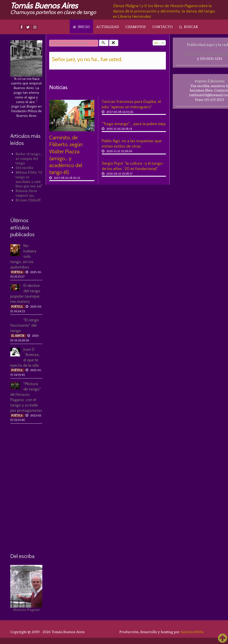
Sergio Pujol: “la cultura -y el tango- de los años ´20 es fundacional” (133, 166)
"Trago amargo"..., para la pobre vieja (134, 124)
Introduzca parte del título (49, 40)
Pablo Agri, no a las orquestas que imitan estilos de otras (132, 143)
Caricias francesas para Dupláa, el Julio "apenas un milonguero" (131, 104)
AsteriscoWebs (192, 632)
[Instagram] (35, 27)
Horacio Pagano (26, 610)
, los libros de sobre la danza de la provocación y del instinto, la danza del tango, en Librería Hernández (164, 11)
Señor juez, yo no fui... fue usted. (87, 59)
